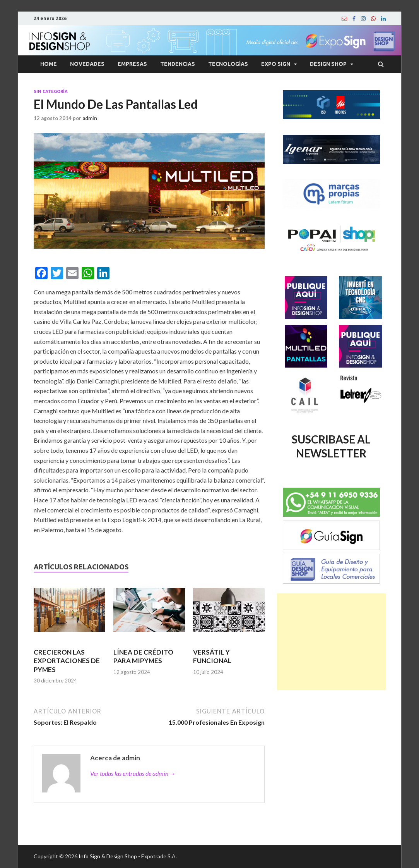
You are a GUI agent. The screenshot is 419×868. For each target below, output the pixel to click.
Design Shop (328, 64)
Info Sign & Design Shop (108, 856)
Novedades (87, 64)
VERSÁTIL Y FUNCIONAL (212, 656)
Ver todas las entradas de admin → (133, 773)
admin (90, 118)
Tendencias (178, 64)
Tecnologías (228, 64)
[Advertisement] (331, 642)
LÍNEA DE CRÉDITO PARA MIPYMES (143, 656)
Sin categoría (51, 91)
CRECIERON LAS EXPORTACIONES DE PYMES (67, 661)
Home (49, 64)
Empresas (132, 64)
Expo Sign (276, 64)
